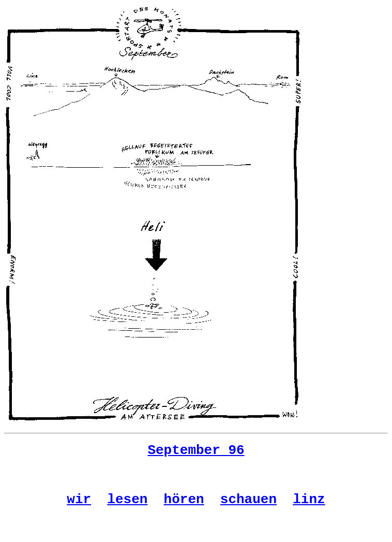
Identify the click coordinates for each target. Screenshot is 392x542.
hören (184, 507)
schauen (248, 507)
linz (309, 507)
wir (79, 507)
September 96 (196, 452)
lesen (127, 507)
